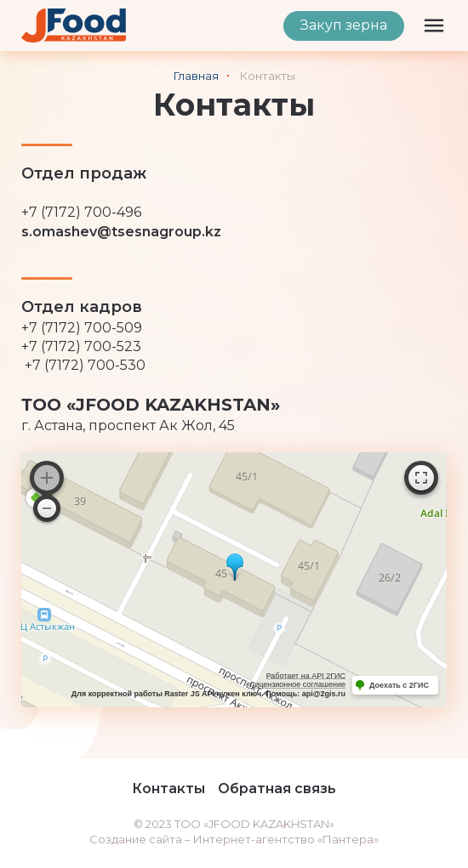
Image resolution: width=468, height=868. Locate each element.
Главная (196, 76)
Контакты (168, 789)
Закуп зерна (344, 25)
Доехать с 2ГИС (399, 685)
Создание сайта (136, 839)
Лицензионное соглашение (297, 684)
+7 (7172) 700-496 (81, 212)
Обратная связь (277, 789)
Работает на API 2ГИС (306, 676)
